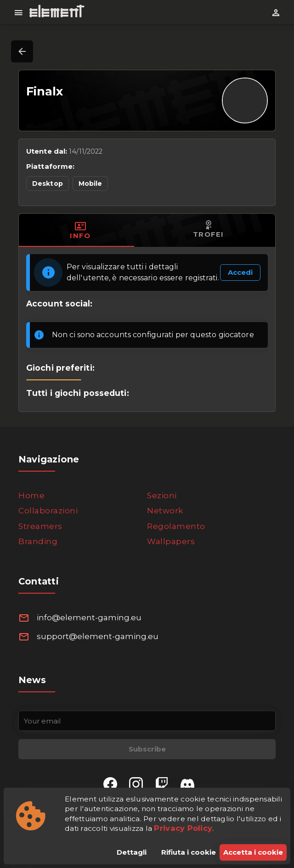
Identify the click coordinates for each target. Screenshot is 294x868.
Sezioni (162, 495)
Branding (38, 541)
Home (31, 495)
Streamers (40, 526)
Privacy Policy (183, 828)
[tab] (80, 230)
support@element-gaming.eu (98, 636)
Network (165, 511)
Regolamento (176, 526)
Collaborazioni (48, 511)
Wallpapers (171, 541)
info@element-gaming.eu (89, 618)
